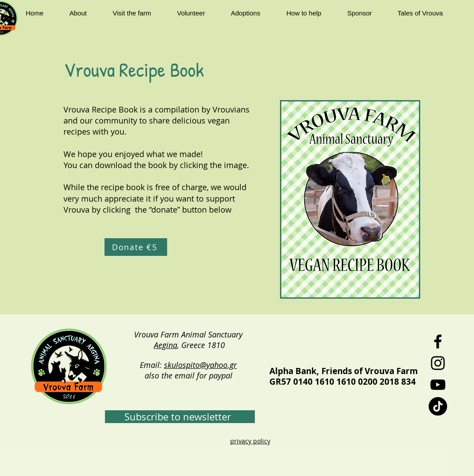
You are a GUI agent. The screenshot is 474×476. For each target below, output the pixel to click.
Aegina (166, 345)
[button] (85, 13)
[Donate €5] (136, 247)
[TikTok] (438, 406)
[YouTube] (438, 385)
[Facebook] (438, 341)
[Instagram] (438, 363)
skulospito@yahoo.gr (200, 365)
